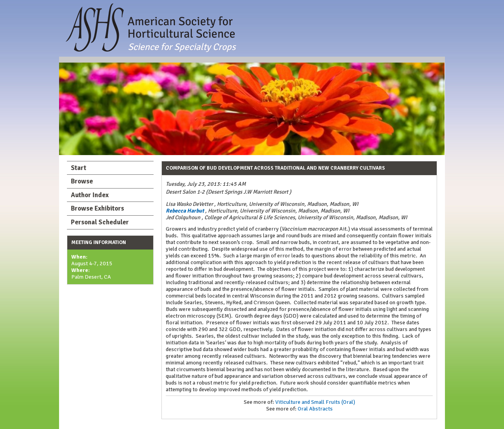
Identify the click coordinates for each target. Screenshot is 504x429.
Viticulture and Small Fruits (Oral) (315, 402)
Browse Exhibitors (97, 208)
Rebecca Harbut (185, 211)
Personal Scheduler (100, 222)
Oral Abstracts (315, 409)
